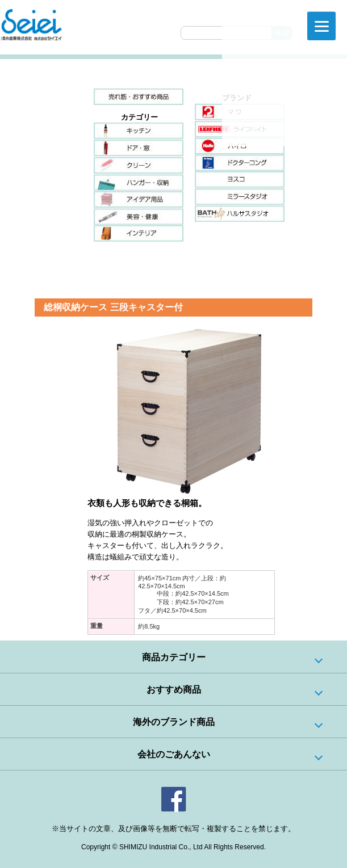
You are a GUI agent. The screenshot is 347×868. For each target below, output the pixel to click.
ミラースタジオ (240, 197)
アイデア (139, 199)
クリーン (139, 165)
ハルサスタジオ (240, 214)
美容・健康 (139, 216)
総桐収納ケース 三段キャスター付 (113, 307)
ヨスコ (240, 180)
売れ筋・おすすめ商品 (139, 97)
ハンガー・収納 (139, 182)
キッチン (139, 131)
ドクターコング (240, 163)
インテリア (139, 233)
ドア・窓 (139, 148)
